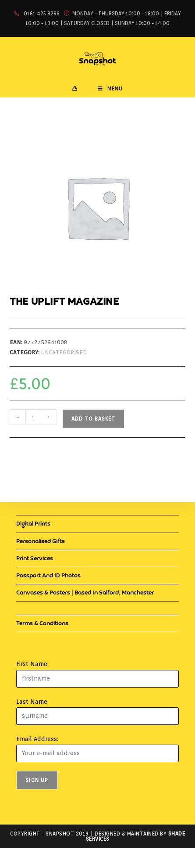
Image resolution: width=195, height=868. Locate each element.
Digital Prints (33, 524)
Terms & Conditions (42, 624)
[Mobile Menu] (110, 89)
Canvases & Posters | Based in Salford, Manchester (85, 593)
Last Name (32, 702)
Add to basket (93, 419)
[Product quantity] (33, 417)
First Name (32, 664)
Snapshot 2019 (67, 834)
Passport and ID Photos (48, 576)
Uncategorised (64, 352)
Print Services (35, 559)
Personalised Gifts (41, 542)
